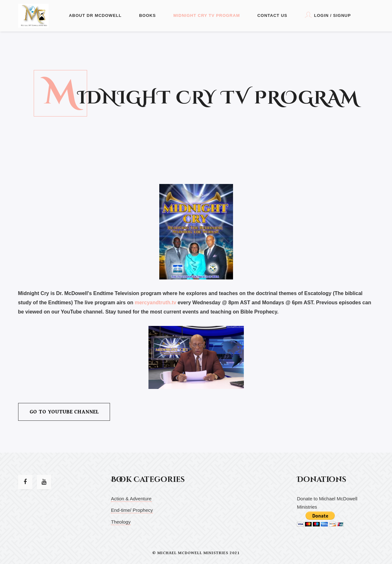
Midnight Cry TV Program (206, 15)
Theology (121, 522)
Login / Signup (328, 15)
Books (147, 15)
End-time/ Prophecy (132, 510)
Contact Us (272, 15)
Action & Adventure (131, 499)
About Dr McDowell (95, 15)
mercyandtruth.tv (156, 303)
